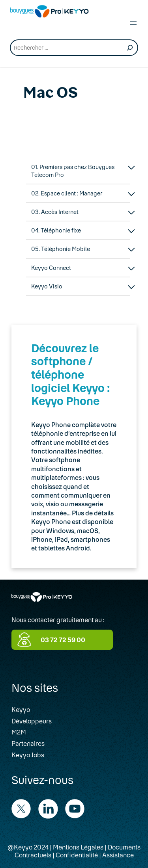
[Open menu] (133, 23)
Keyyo (21, 709)
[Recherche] (130, 48)
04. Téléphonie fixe (56, 230)
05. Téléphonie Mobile (61, 249)
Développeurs (32, 721)
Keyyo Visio (47, 286)
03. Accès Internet (55, 212)
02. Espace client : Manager (67, 193)
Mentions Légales (78, 847)
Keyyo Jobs (28, 755)
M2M (19, 732)
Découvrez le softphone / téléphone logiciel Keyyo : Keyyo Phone (70, 374)
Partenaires (28, 743)
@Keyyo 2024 (28, 847)
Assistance (118, 855)
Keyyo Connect (51, 268)
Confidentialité (77, 855)
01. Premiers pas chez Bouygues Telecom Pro (73, 171)
